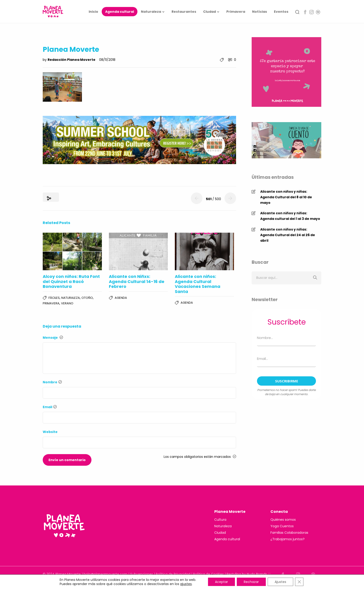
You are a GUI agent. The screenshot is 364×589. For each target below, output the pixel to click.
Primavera (236, 12)
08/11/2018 (107, 60)
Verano (67, 303)
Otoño (87, 298)
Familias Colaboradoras (289, 533)
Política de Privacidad (173, 574)
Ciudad (210, 12)
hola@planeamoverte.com (106, 574)
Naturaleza (151, 12)
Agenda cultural (120, 12)
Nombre (52, 382)
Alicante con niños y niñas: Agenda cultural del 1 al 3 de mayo (290, 216)
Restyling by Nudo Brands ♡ (249, 574)
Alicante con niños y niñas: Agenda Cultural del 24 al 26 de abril (288, 235)
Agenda (121, 298)
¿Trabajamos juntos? (288, 539)
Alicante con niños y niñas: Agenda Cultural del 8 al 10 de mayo (286, 197)
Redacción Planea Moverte (72, 60)
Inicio (93, 12)
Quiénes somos (283, 520)
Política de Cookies (208, 574)
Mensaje (53, 338)
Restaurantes (184, 12)
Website (50, 432)
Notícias (260, 12)
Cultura (220, 520)
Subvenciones (142, 574)
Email (50, 407)
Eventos (281, 12)
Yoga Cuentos (282, 526)
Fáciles (54, 298)
